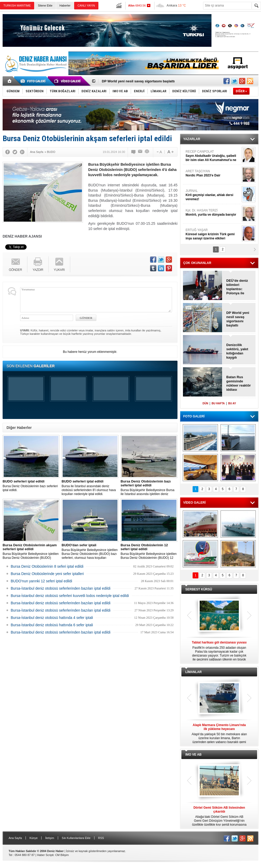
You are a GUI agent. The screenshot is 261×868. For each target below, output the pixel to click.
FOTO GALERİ (194, 416)
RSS (101, 838)
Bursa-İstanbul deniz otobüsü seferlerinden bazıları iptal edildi (61, 588)
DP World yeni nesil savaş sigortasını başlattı (138, 81)
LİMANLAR (194, 672)
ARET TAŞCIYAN (213, 173)
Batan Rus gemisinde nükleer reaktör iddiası (239, 383)
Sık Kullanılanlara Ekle (76, 838)
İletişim (50, 838)
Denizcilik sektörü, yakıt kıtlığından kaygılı (237, 351)
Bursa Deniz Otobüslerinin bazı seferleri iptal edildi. (31, 486)
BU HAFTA (218, 403)
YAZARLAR (192, 139)
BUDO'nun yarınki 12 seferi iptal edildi (41, 581)
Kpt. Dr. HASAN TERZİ (213, 213)
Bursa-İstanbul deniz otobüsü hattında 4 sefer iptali (52, 618)
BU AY (232, 403)
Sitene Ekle (45, 5)
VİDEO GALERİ (194, 503)
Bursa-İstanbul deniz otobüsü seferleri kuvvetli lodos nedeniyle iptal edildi (70, 596)
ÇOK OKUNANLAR (197, 263)
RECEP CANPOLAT (213, 156)
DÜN (205, 403)
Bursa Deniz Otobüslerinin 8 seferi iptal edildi (47, 566)
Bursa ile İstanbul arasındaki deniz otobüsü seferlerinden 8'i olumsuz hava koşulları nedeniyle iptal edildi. (90, 488)
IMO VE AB (193, 755)
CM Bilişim (62, 855)
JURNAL (213, 195)
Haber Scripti (45, 855)
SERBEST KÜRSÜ (199, 589)
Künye (34, 838)
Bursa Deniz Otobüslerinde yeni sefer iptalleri (47, 574)
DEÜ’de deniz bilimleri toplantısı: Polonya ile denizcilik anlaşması (237, 287)
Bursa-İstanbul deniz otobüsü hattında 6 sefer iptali (52, 625)
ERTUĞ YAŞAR (213, 234)
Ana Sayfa (15, 838)
